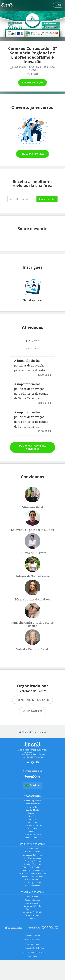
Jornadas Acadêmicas (33, 825)
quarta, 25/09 (32, 341)
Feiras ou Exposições (33, 838)
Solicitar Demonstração (33, 903)
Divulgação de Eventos (32, 855)
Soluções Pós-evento (32, 864)
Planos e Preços (33, 909)
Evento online (32, 807)
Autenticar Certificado (33, 912)
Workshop (32, 822)
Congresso (32, 813)
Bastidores (32, 956)
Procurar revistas (32, 154)
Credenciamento (33, 886)
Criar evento (33, 897)
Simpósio (33, 816)
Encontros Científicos (32, 834)
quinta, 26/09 (32, 348)
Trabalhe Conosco (33, 935)
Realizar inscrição (32, 83)
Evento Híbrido (32, 810)
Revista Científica (32, 852)
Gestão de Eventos (32, 861)
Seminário (33, 819)
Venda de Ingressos (32, 858)
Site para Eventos (32, 879)
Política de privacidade (32, 952)
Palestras (32, 831)
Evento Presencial (32, 804)
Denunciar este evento (32, 732)
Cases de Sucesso (33, 900)
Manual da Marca (33, 940)
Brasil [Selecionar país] (33, 785)
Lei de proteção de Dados (32, 948)
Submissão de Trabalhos (32, 867)
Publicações (32, 849)
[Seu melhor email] (22, 199)
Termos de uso (33, 944)
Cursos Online (33, 828)
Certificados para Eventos (33, 882)
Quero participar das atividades (32, 447)
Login (58, 5)
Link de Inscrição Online (33, 876)
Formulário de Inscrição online (33, 873)
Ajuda (32, 918)
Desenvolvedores (32, 915)
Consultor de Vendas (33, 906)
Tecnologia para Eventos (33, 870)
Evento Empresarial (32, 801)
